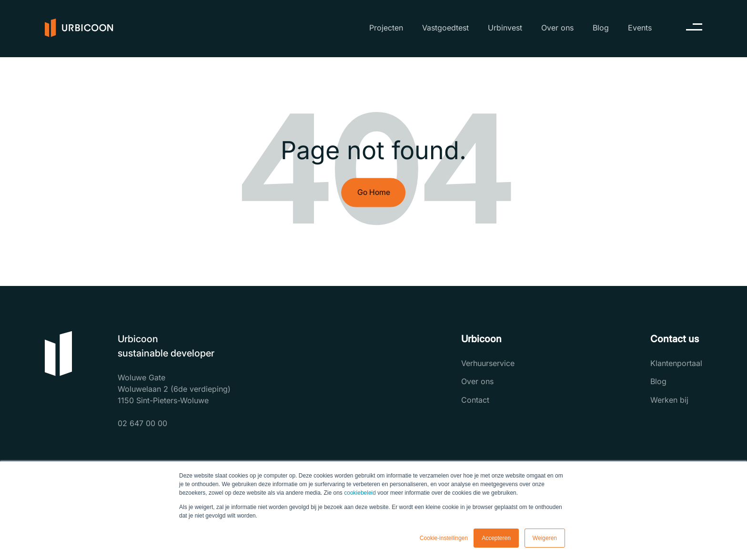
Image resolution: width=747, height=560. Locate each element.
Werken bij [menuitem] (669, 400)
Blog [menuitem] (601, 28)
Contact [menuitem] (475, 400)
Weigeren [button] (545, 538)
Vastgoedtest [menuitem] (445, 28)
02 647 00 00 (142, 423)
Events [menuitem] (640, 28)
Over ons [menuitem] (557, 28)
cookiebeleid (360, 493)
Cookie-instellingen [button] (444, 538)
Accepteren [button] (496, 538)
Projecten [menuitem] (386, 28)
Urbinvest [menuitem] (505, 28)
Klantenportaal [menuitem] (676, 363)
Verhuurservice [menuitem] (488, 363)
